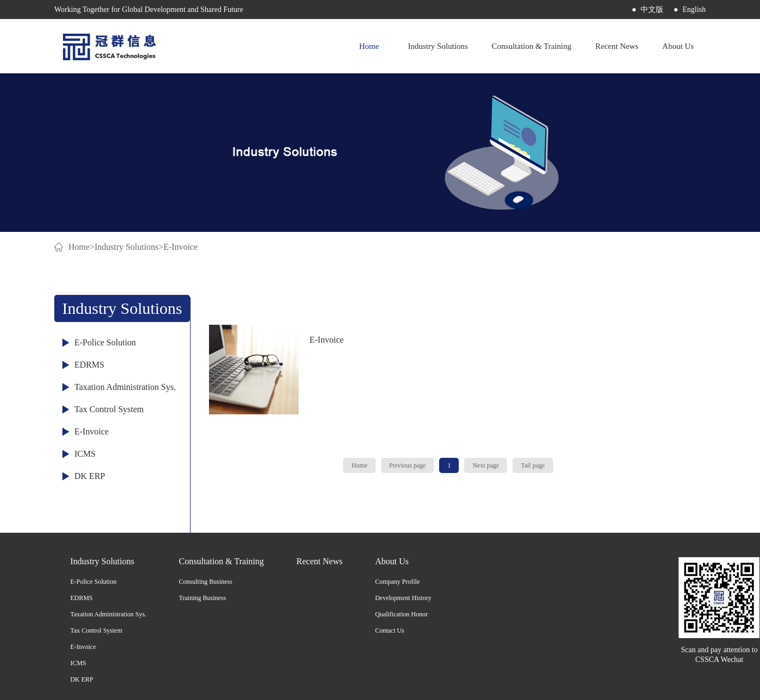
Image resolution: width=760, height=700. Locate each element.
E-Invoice (180, 247)
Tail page (533, 465)
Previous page (408, 465)
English (694, 10)
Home (369, 46)
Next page (486, 465)
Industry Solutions (126, 247)
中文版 (652, 10)
